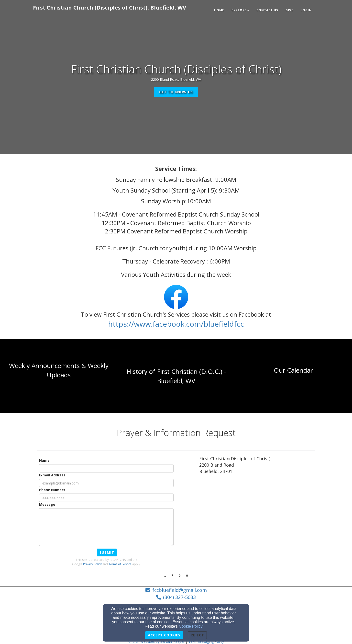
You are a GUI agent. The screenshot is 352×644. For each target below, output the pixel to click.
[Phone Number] (106, 498)
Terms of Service (120, 564)
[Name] (106, 468)
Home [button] (219, 10)
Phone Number (52, 490)
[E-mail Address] (106, 483)
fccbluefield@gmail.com (180, 590)
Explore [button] (240, 10)
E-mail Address (52, 475)
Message (47, 504)
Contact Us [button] (267, 10)
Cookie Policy (191, 626)
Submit (107, 552)
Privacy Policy (92, 564)
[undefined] (59, 376)
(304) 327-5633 (179, 597)
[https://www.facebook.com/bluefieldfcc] (176, 325)
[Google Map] (257, 514)
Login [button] (306, 10)
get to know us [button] (176, 92)
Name (44, 460)
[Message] (106, 527)
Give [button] (289, 10)
